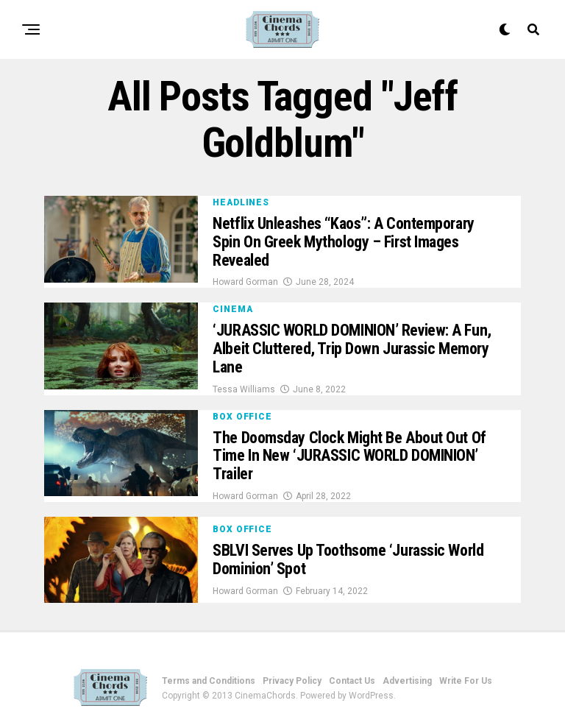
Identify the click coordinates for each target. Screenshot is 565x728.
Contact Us (352, 681)
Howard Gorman (245, 282)
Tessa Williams (244, 389)
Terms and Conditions (209, 681)
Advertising (407, 681)
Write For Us (466, 681)
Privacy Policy (292, 681)
